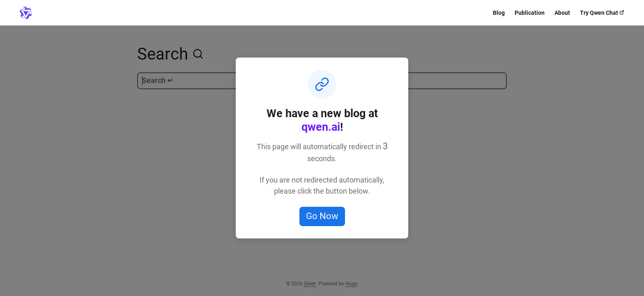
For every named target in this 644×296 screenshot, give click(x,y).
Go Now (322, 216)
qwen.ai (321, 127)
